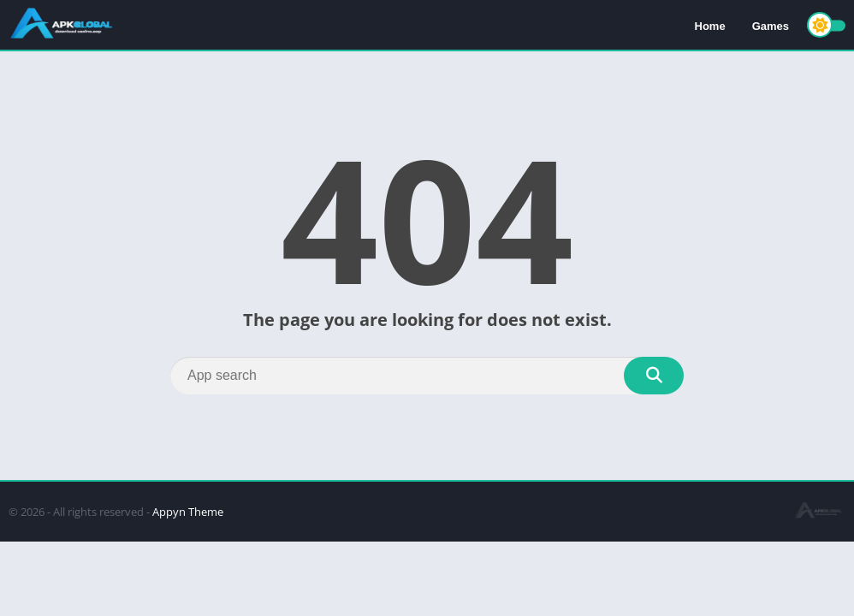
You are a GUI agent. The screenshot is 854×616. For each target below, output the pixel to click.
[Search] (427, 376)
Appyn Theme (188, 512)
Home (710, 26)
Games (771, 26)
